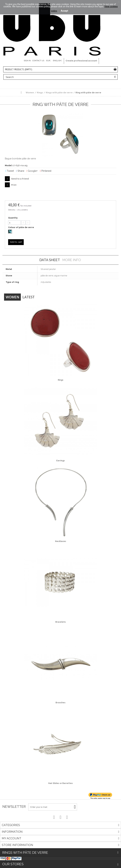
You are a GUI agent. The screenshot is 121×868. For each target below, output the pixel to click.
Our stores (13, 864)
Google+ (32, 171)
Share (20, 171)
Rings (61, 380)
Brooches (60, 703)
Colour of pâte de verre (21, 227)
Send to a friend (20, 179)
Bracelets (61, 622)
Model (8, 165)
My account (12, 838)
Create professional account (81, 61)
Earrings (61, 461)
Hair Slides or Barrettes (60, 783)
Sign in (27, 61)
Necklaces (61, 541)
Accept (64, 11)
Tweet (10, 171)
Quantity (13, 218)
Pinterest (45, 171)
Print (14, 185)
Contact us (38, 61)
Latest (29, 297)
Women (12, 297)
